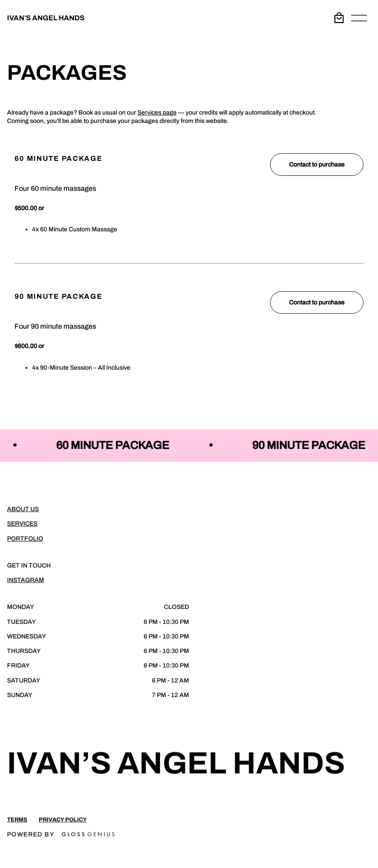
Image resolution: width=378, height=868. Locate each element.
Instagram (26, 580)
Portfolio (25, 539)
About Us (23, 509)
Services (22, 524)
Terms (17, 823)
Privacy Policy (63, 823)
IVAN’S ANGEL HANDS (46, 18)
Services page (157, 113)
